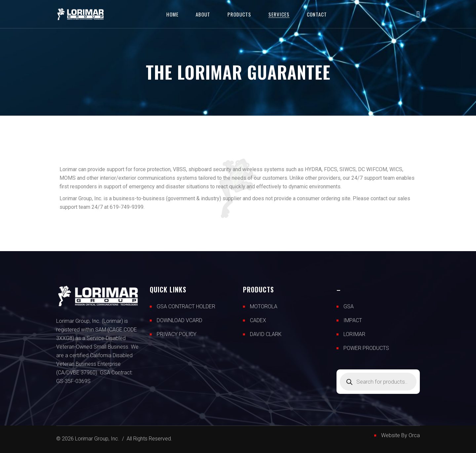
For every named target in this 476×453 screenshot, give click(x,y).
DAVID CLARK (266, 334)
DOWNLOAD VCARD (179, 320)
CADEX (258, 320)
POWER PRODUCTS (366, 348)
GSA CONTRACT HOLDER (186, 306)
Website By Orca (400, 435)
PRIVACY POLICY (177, 334)
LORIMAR (354, 334)
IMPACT (353, 320)
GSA (349, 306)
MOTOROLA (264, 306)
